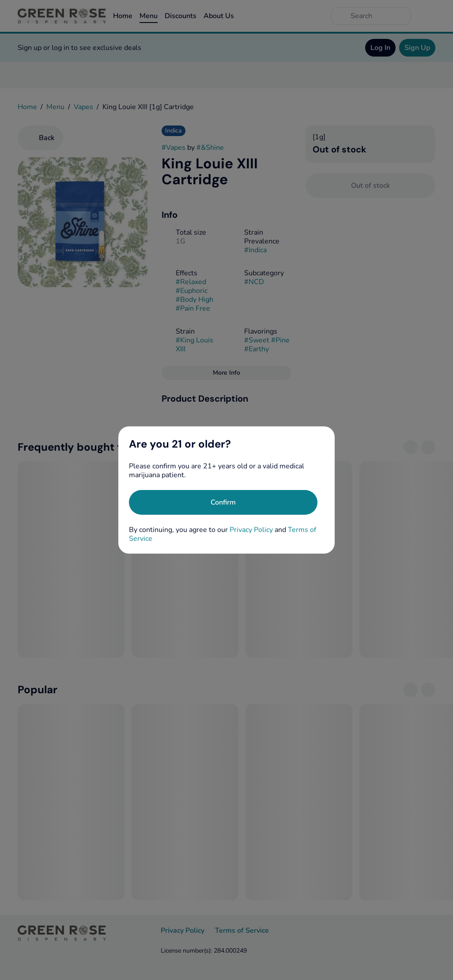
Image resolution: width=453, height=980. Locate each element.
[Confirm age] (223, 502)
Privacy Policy (251, 530)
